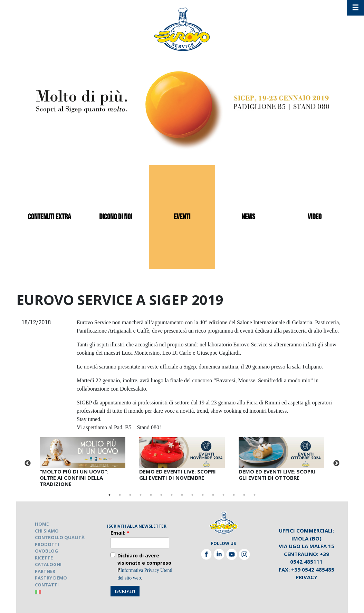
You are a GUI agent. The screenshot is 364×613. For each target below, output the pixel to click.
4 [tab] (141, 495)
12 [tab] (223, 495)
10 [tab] (203, 495)
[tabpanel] (83, 463)
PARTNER (45, 571)
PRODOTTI (47, 544)
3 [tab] (130, 495)
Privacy (306, 577)
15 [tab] (255, 495)
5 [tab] (151, 495)
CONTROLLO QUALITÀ (60, 537)
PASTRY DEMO (51, 578)
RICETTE (44, 558)
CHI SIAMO (47, 531)
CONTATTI (47, 585)
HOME (42, 524)
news (248, 217)
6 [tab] (161, 495)
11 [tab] (213, 495)
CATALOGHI (48, 564)
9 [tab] (192, 495)
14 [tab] (244, 495)
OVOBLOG (46, 551)
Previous (28, 463)
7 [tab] (172, 495)
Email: (120, 533)
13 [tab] (234, 495)
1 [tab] (109, 495)
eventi (182, 217)
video (315, 217)
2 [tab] (120, 495)
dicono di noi (116, 217)
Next (336, 463)
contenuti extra (50, 217)
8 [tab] (182, 495)
